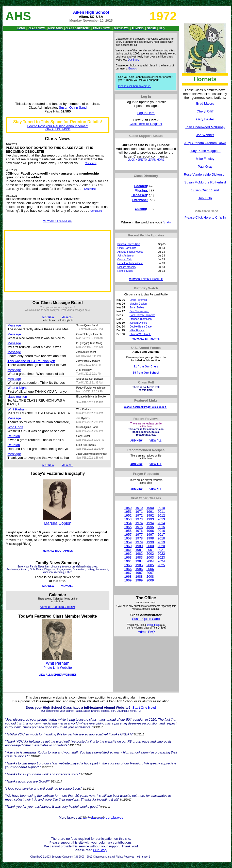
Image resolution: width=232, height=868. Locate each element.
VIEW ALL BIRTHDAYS (146, 339)
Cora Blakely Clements (142, 315)
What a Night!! (18, 388)
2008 (150, 577)
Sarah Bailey (137, 308)
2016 (161, 531)
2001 (150, 550)
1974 (139, 523)
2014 (161, 523)
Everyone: (140, 200)
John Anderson (126, 256)
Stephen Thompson (141, 319)
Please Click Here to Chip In (205, 217)
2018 (161, 538)
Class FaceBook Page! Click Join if (145, 407)
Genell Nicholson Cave (130, 263)
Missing (141, 190)
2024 (161, 561)
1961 (128, 550)
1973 (139, 519)
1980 (139, 546)
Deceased (139, 195)
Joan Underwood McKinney (205, 127)
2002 (150, 554)
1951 (128, 512)
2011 (161, 512)
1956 (128, 531)
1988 (139, 577)
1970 (139, 508)
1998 (150, 538)
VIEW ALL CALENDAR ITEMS (58, 607)
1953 (128, 519)
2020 (161, 546)
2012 (161, 515)
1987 (139, 573)
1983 (139, 557)
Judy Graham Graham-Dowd (205, 143)
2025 (161, 565)
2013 (161, 519)
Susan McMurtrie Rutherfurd (205, 182)
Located (141, 186)
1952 (128, 515)
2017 (161, 535)
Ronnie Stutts (125, 271)
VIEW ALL (68, 317)
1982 (139, 554)
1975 (139, 527)
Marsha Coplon (58, 523)
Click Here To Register (146, 124)
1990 (150, 508)
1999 (150, 542)
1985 (139, 565)
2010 (161, 508)
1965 (128, 565)
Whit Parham (17, 409)
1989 (139, 580)
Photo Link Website (58, 668)
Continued (91, 163)
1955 (128, 527)
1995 (150, 527)
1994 (150, 523)
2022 (161, 554)
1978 (139, 538)
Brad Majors (205, 103)
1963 (128, 557)
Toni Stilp (205, 198)
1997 (150, 535)
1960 (128, 546)
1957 (128, 535)
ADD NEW (48, 317)
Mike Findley (205, 159)
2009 (150, 580)
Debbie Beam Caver (141, 327)
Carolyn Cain (125, 259)
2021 (161, 550)
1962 (128, 554)
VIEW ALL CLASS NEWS (58, 221)
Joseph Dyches (138, 323)
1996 (150, 531)
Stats (167, 222)
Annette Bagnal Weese (130, 252)
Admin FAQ (146, 632)
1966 (128, 569)
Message (14, 325)
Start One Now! (144, 708)
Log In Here (146, 113)
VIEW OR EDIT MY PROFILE (146, 279)
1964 (128, 561)
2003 (150, 557)
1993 (150, 519)
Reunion (14, 436)
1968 (128, 577)
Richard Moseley (127, 267)
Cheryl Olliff (205, 111)
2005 (150, 565)
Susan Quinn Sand (205, 190)
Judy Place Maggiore (205, 151)
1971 (139, 512)
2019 (161, 542)
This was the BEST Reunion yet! (31, 361)
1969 (128, 580)
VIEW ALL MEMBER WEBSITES (57, 675)
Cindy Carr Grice (127, 248)
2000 (150, 546)
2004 (150, 561)
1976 (139, 531)
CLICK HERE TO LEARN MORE (146, 160)
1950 (128, 508)
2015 (161, 527)
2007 (150, 573)
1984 (139, 561)
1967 (128, 573)
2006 (150, 569)
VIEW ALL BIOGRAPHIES (58, 551)
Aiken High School (91, 12)
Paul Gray (205, 167)
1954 (128, 523)
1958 (128, 538)
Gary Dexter (205, 119)
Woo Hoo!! (15, 427)
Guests (140, 209)
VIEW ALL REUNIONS (58, 129)
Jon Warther (205, 135)
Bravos (133, 68)
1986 (139, 569)
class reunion (17, 397)
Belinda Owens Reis (129, 244)
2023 (161, 557)
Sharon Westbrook (140, 334)
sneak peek (153, 625)
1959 (128, 542)
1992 (150, 515)
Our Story (134, 60)
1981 (139, 550)
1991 (150, 512)
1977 (139, 535)
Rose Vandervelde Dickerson (205, 174)
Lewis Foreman (138, 300)
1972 (139, 515)
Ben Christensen (139, 311)
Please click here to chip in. (134, 86)
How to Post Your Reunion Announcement (58, 126)
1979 (139, 542)
